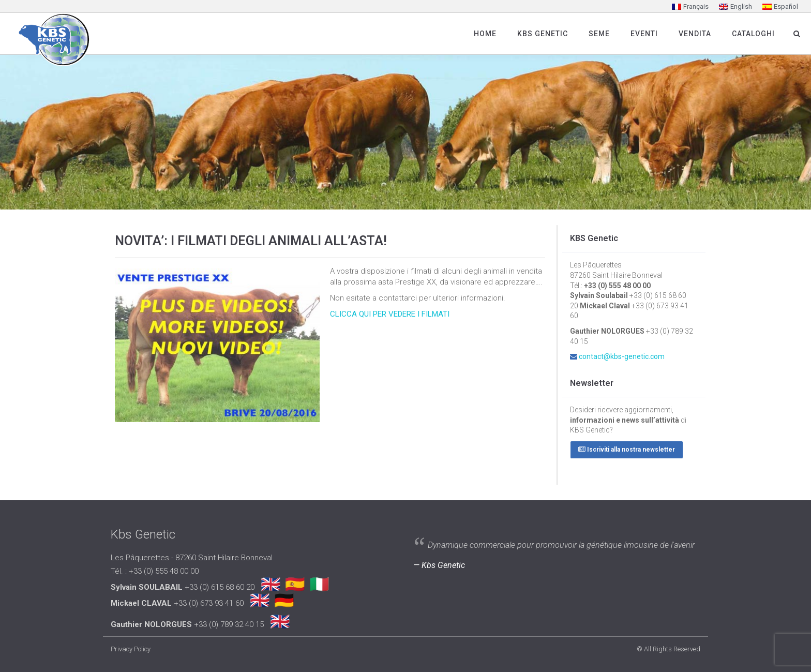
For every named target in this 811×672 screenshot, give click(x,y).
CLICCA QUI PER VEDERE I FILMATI (390, 314)
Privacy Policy (131, 649)
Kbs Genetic (543, 34)
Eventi (644, 34)
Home (485, 34)
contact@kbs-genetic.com (622, 356)
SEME (599, 34)
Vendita (695, 34)
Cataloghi (753, 34)
